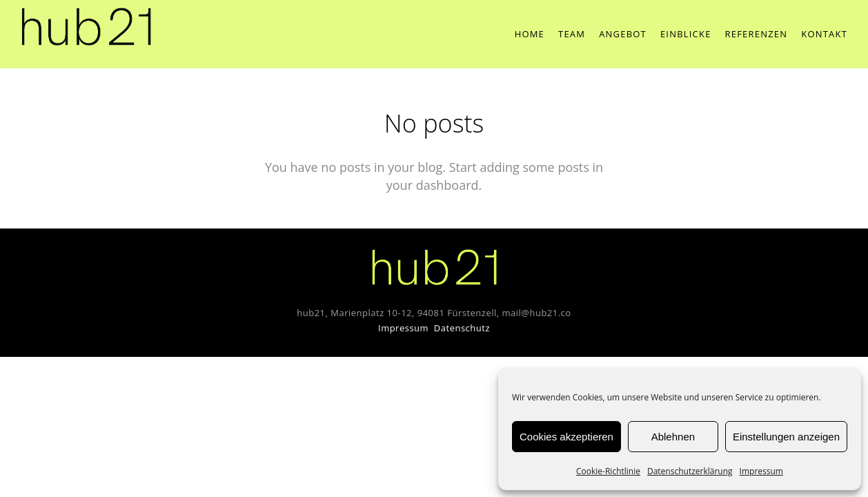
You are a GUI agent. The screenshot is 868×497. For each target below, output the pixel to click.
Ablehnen (673, 437)
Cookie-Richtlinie (608, 471)
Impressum (761, 471)
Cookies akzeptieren (566, 437)
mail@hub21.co (537, 313)
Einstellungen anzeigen (786, 437)
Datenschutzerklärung (690, 471)
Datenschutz (462, 328)
